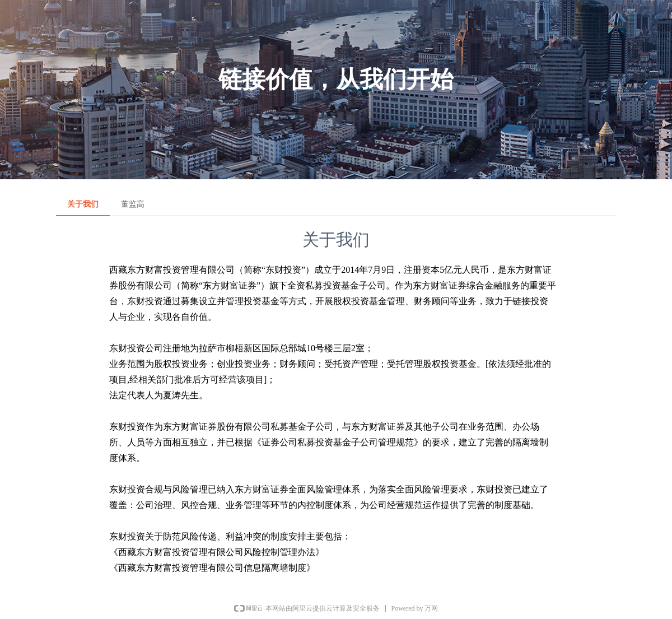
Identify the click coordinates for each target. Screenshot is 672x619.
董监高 (133, 204)
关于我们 (83, 204)
